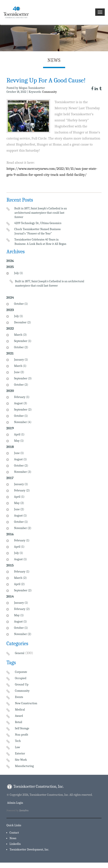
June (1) (18, 453)
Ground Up (22, 684)
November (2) (22, 528)
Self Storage (22, 728)
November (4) (22, 422)
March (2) (20, 578)
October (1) (20, 304)
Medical (20, 710)
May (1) (18, 441)
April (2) (19, 584)
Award (19, 716)
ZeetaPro (24, 810)
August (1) (20, 459)
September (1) (22, 341)
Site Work (21, 760)
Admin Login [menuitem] (15, 803)
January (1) (20, 360)
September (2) (22, 410)
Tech (18, 741)
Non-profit (22, 735)
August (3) (20, 403)
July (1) (18, 273)
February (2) (21, 490)
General (20, 653)
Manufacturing (24, 766)
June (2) (19, 372)
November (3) (22, 472)
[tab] (45, 282)
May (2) (19, 503)
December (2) (22, 322)
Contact (14, 833)
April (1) (19, 434)
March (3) (20, 335)
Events (19, 697)
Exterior (20, 753)
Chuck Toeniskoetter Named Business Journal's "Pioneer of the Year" (38, 231)
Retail (19, 722)
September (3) (22, 378)
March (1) (20, 366)
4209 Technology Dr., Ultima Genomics (38, 223)
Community (49, 92)
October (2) (21, 347)
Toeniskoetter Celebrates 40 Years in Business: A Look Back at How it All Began (40, 242)
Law (18, 747)
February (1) (21, 397)
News (13, 838)
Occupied (21, 678)
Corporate (21, 672)
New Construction (26, 703)
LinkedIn (15, 844)
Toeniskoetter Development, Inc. (29, 850)
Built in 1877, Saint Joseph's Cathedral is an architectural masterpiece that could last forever (41, 213)
